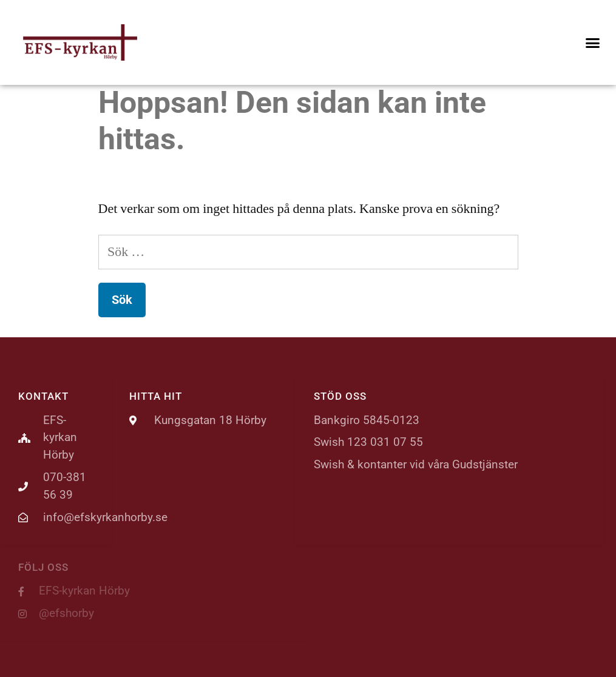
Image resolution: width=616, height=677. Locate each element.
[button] (592, 42)
